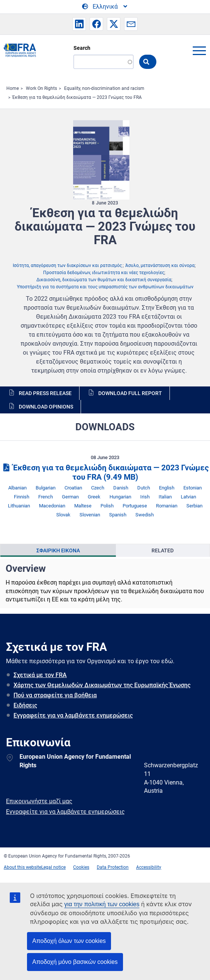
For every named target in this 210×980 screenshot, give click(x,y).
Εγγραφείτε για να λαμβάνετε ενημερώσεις (73, 715)
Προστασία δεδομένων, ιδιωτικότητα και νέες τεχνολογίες (104, 273)
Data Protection (113, 867)
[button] (79, 24)
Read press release (45, 393)
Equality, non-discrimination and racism (104, 88)
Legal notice (53, 867)
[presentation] (58, 550)
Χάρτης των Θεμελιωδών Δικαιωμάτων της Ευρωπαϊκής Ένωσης (102, 685)
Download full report (130, 393)
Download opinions (46, 407)
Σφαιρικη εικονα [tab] (58, 550)
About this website (22, 867)
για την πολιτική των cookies (102, 904)
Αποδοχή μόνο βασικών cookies (75, 962)
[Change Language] (105, 7)
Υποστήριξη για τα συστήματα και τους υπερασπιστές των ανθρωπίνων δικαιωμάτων (105, 287)
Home (13, 88)
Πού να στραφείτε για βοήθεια (55, 695)
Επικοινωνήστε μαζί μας (39, 801)
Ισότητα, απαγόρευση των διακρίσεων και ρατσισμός (67, 266)
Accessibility (149, 867)
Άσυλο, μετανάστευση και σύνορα (160, 266)
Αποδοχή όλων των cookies (69, 941)
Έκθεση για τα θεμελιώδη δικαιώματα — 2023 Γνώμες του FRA (77, 97)
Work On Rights (41, 88)
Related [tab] (163, 550)
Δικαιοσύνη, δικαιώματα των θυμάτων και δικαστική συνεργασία (104, 280)
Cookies (81, 867)
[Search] (103, 62)
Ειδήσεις (25, 705)
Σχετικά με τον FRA (40, 675)
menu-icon (199, 51)
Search (82, 48)
